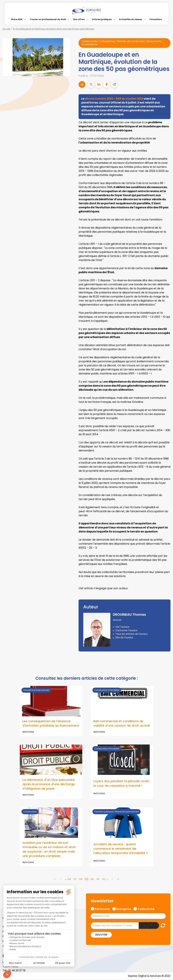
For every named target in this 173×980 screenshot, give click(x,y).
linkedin (166, 483)
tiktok (166, 510)
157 (75, 880)
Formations (156, 19)
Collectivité (146, 909)
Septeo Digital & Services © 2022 (149, 977)
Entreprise (124, 909)
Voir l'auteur (122, 627)
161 (98, 880)
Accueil (6, 29)
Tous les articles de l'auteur (132, 634)
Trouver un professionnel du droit (48, 19)
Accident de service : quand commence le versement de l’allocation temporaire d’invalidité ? (121, 849)
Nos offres (79, 19)
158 (81, 880)
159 (86, 880)
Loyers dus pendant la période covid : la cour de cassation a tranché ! (122, 784)
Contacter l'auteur (126, 631)
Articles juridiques (102, 19)
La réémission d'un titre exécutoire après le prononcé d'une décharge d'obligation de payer (49, 784)
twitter (166, 477)
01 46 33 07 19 (17, 971)
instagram (166, 497)
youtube (166, 490)
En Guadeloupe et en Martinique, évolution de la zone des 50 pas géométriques (54, 29)
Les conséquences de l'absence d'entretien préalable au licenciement (51, 724)
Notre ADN (17, 19)
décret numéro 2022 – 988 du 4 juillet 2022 (115, 99)
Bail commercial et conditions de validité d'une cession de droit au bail (122, 724)
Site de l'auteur (124, 638)
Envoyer (101, 935)
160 (92, 880)
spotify (166, 504)
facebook (166, 470)
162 (104, 880)
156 (69, 880)
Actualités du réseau (131, 19)
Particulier (102, 909)
